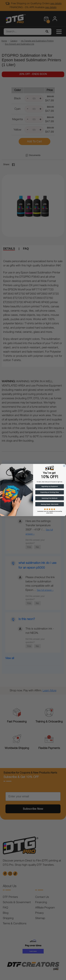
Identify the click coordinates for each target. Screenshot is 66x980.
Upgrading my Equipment (49, 486)
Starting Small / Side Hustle (49, 504)
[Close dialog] (64, 466)
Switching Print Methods (49, 498)
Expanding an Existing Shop (49, 492)
